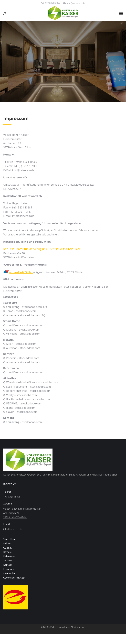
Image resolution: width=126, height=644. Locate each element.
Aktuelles (8, 560)
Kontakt (7, 565)
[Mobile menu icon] (121, 13)
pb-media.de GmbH (21, 272)
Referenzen (9, 556)
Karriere (7, 552)
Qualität (7, 548)
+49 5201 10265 (50, 3)
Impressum (9, 569)
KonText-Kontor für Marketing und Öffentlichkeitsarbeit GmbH (42, 249)
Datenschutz (10, 573)
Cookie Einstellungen (14, 578)
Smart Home (10, 539)
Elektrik (7, 543)
